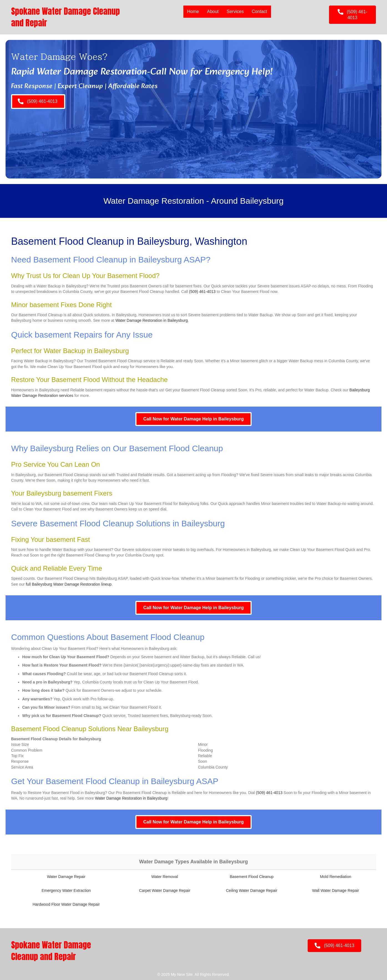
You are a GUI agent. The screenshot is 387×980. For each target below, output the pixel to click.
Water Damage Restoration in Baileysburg (152, 320)
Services (235, 12)
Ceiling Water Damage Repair (251, 890)
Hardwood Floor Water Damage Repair (66, 904)
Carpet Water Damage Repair (165, 890)
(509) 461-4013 (202, 292)
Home (193, 12)
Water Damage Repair (66, 877)
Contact (259, 12)
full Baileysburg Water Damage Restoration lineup (69, 584)
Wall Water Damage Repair (336, 890)
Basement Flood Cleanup (252, 877)
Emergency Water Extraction (66, 890)
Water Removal (165, 877)
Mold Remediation (336, 877)
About (213, 12)
